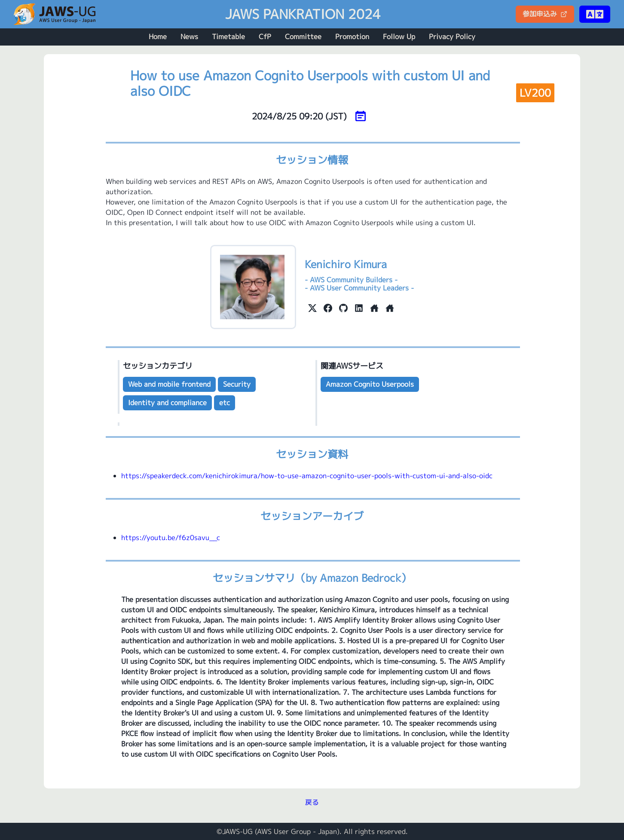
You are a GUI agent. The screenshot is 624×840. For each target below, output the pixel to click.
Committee (303, 37)
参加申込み (545, 14)
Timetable (228, 37)
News (189, 37)
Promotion (352, 37)
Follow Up (399, 37)
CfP (265, 37)
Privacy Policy (452, 37)
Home (158, 37)
